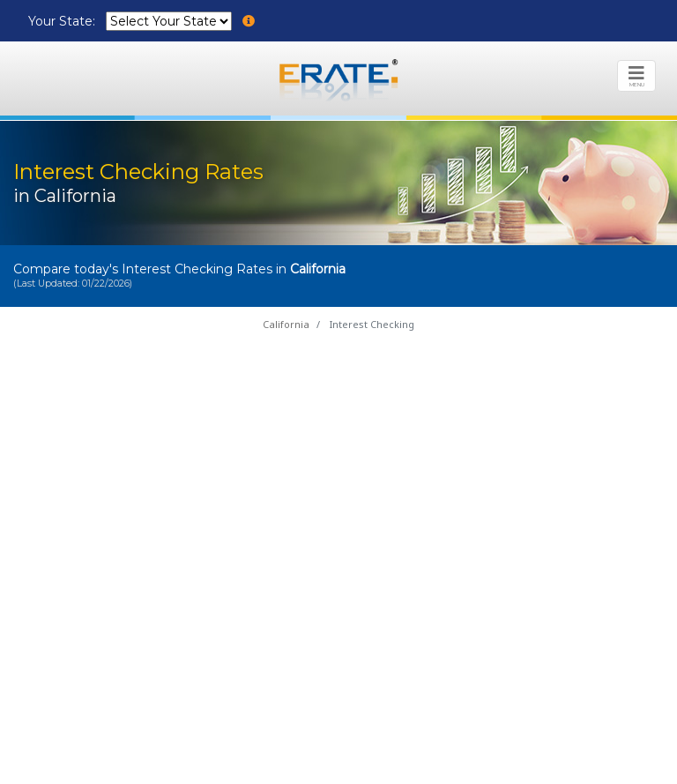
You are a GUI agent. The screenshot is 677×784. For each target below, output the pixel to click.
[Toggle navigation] (636, 76)
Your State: (63, 21)
